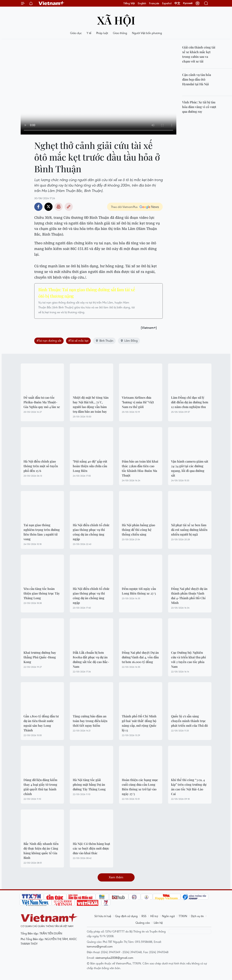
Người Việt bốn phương (147, 33)
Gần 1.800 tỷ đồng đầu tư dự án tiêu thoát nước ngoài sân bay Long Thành (41, 723)
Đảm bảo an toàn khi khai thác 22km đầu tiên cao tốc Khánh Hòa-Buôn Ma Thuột (140, 468)
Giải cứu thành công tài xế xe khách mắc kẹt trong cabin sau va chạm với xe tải (199, 54)
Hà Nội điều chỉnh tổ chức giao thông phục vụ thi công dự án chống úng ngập (91, 532)
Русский (188, 3)
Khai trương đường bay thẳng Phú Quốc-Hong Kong (40, 657)
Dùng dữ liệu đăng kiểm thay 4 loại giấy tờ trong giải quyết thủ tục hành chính (40, 787)
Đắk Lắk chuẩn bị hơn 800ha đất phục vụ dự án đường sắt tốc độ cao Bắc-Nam (91, 659)
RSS (144, 916)
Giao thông (120, 33)
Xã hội (116, 20)
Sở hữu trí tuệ (103, 916)
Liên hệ (158, 923)
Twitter (48, 207)
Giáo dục (76, 33)
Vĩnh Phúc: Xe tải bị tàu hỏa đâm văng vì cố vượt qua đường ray (199, 107)
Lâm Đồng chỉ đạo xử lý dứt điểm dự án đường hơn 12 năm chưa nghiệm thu (190, 402)
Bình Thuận (104, 340)
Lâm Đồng (129, 340)
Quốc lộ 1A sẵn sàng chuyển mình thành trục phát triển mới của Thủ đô (189, 721)
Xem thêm (116, 877)
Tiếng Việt (129, 3)
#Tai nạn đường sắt (49, 340)
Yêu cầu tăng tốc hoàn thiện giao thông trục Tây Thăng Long (42, 593)
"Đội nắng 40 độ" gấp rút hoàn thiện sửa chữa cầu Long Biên (90, 466)
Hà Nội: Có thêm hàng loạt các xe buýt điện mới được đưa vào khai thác (91, 848)
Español (167, 3)
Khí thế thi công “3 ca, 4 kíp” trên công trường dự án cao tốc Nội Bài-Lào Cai (189, 787)
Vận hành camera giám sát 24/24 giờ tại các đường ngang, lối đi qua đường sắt (190, 468)
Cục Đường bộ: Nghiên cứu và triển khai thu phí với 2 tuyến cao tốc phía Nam (188, 659)
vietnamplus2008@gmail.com (114, 958)
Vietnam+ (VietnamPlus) (52, 3)
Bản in (59, 207)
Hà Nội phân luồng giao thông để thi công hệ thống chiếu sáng (138, 530)
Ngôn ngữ (168, 916)
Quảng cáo (143, 923)
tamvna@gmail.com (100, 946)
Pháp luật (102, 33)
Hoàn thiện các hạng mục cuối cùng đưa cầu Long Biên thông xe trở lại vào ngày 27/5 (140, 787)
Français (154, 3)
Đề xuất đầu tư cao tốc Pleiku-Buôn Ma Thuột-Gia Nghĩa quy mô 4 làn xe (42, 402)
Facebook (38, 207)
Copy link (69, 207)
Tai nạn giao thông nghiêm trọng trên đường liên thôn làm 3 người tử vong (42, 532)
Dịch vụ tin (197, 916)
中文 (177, 3)
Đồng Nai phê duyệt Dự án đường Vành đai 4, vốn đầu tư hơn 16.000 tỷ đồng (140, 657)
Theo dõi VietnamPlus (124, 207)
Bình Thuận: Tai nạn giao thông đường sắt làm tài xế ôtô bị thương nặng (87, 293)
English (142, 3)
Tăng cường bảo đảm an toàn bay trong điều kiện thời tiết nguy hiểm (90, 721)
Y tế (89, 33)
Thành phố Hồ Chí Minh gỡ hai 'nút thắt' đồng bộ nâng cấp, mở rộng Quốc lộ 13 (139, 723)
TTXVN (183, 916)
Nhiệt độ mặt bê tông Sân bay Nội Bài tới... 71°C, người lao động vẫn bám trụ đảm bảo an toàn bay (91, 404)
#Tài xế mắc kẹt (78, 340)
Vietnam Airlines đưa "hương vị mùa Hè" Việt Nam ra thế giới (138, 402)
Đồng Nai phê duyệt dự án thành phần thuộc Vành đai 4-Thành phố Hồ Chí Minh (189, 596)
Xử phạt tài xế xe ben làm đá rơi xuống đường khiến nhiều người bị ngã (189, 530)
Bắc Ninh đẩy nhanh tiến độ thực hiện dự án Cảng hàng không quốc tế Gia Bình (41, 851)
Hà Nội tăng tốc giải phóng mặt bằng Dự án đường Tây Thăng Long (89, 784)
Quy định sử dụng (126, 916)
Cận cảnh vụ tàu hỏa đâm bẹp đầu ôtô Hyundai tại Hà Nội (197, 79)
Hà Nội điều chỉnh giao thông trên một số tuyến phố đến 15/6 (41, 466)
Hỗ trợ (154, 916)
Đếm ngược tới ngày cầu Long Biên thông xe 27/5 (139, 591)
